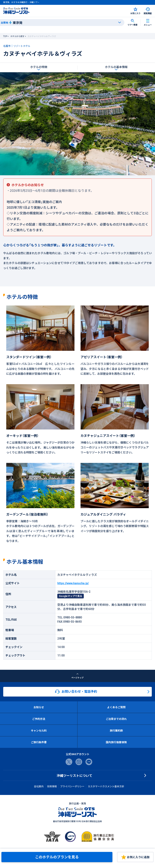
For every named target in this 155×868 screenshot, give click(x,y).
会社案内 (39, 786)
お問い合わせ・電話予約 (76, 692)
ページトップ (77, 676)
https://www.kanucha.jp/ (73, 583)
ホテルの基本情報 (116, 67)
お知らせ (39, 707)
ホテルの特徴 (39, 67)
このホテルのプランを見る (57, 857)
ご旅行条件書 (39, 742)
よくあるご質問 (116, 707)
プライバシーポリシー (72, 786)
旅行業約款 (116, 730)
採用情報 (52, 786)
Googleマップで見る (71, 596)
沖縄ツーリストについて (74, 775)
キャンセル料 (39, 730)
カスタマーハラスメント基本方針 (106, 786)
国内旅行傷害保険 (116, 742)
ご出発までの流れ (116, 719)
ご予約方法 (39, 719)
